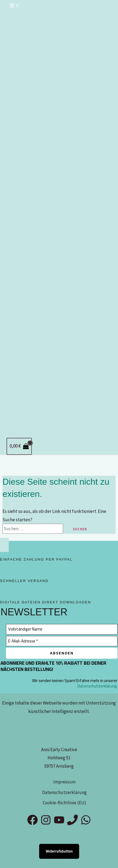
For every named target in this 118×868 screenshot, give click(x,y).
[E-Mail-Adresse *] (62, 641)
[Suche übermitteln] (67, 529)
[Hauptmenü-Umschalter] (15, 6)
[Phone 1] (72, 824)
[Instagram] (46, 824)
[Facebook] (32, 824)
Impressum (64, 782)
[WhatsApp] (86, 824)
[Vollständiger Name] (62, 629)
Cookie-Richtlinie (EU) (64, 803)
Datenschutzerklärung (97, 686)
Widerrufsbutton (59, 851)
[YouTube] (59, 824)
